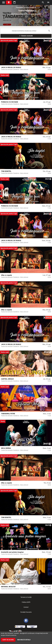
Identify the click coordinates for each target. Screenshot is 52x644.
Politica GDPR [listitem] (26, 603)
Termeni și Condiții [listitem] (26, 598)
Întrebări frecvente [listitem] (26, 613)
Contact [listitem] (26, 608)
